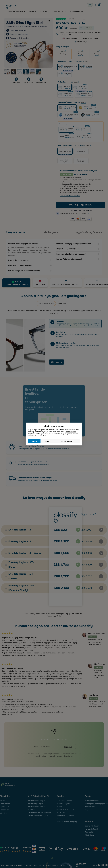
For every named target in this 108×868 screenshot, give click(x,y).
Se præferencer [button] (67, 441)
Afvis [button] (47, 441)
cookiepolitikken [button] (71, 432)
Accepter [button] (34, 441)
